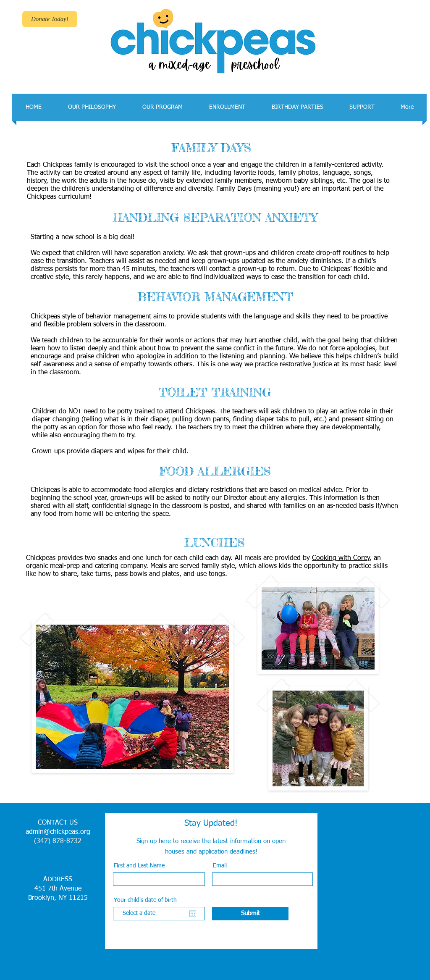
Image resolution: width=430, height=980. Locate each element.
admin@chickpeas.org (58, 832)
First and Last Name (139, 866)
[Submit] (250, 914)
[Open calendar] (193, 914)
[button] (92, 107)
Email (220, 866)
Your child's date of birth (149, 900)
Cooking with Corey (341, 558)
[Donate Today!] (50, 19)
